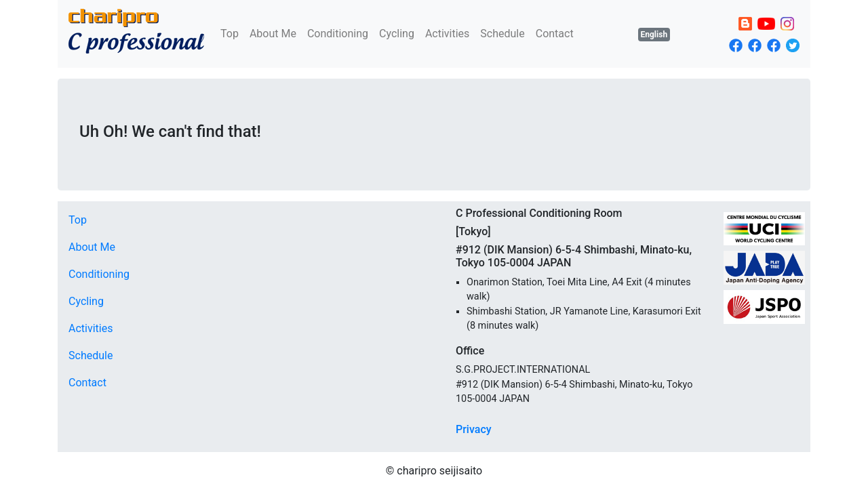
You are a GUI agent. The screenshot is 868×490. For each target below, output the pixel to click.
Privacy (474, 429)
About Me (273, 34)
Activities (447, 34)
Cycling (397, 34)
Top (230, 34)
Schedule (502, 34)
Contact (555, 34)
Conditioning (338, 34)
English (654, 35)
